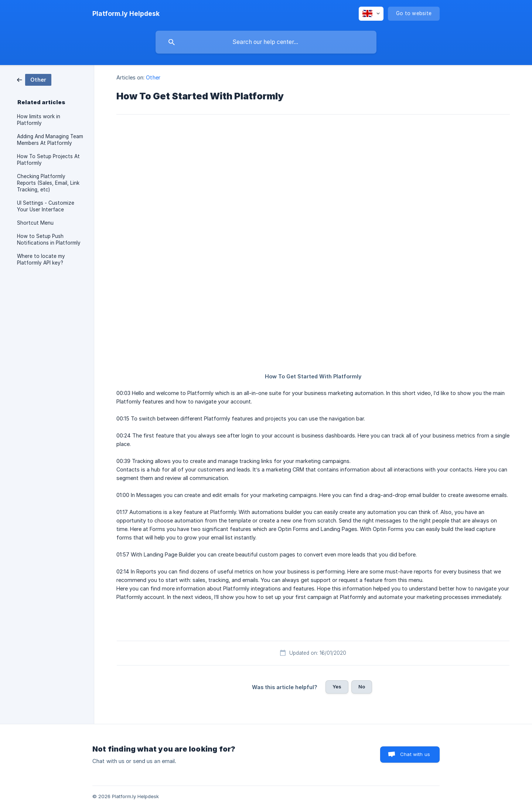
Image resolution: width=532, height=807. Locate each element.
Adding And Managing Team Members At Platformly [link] (50, 140)
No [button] (362, 687)
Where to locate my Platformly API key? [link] (41, 259)
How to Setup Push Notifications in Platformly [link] (49, 239)
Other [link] (153, 77)
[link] (34, 79)
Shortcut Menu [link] (35, 223)
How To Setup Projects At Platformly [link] (48, 160)
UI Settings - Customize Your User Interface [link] (46, 206)
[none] (126, 14)
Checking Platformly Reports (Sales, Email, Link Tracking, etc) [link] (48, 183)
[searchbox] (266, 42)
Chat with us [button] (415, 754)
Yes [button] (337, 687)
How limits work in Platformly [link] (39, 120)
